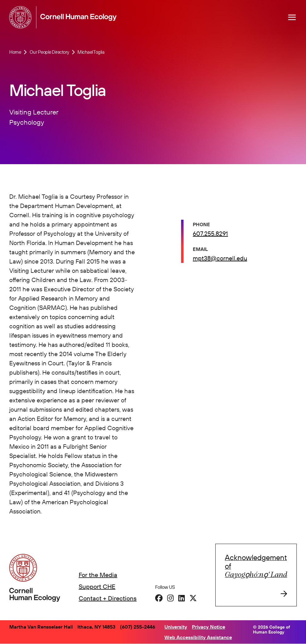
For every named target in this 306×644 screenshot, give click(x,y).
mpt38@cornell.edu (220, 258)
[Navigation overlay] (292, 17)
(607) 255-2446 (138, 627)
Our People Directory (49, 52)
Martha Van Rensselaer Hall (41, 627)
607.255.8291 (210, 233)
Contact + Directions (108, 598)
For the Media (98, 575)
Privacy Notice (209, 627)
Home (15, 52)
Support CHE (97, 586)
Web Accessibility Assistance (198, 637)
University (176, 627)
